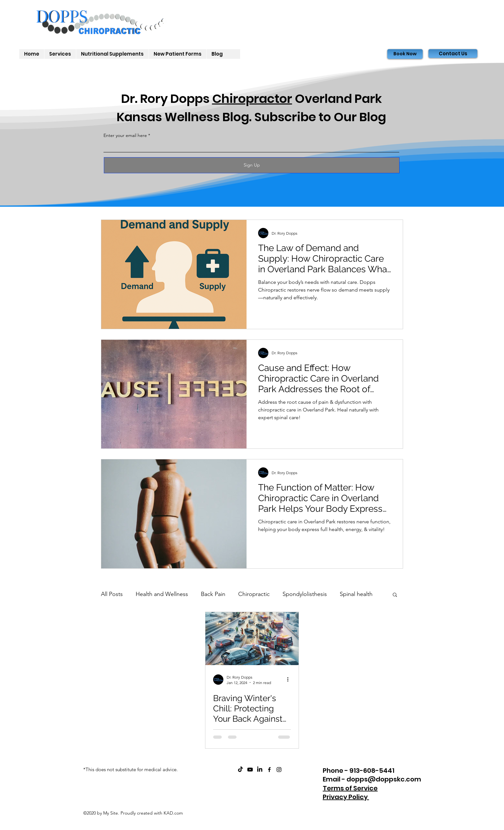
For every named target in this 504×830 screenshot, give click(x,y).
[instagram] (279, 770)
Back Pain (213, 594)
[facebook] (269, 770)
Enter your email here (125, 135)
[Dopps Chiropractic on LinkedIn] (260, 770)
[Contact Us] (453, 54)
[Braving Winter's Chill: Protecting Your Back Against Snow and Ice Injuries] (252, 639)
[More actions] (290, 680)
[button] (395, 595)
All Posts (112, 594)
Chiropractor (252, 99)
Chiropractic (254, 594)
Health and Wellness (162, 594)
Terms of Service (350, 788)
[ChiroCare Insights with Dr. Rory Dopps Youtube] (250, 770)
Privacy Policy (346, 797)
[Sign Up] (252, 165)
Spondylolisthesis (305, 594)
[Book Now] (405, 54)
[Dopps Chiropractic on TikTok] (240, 770)
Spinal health (356, 594)
